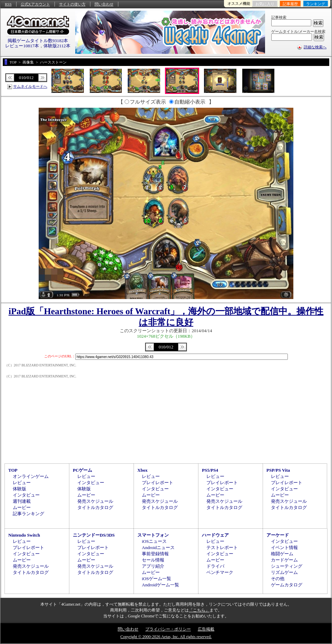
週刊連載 (22, 501)
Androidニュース (158, 547)
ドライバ (215, 566)
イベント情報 (284, 547)
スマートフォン (153, 535)
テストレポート (222, 547)
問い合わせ (104, 4)
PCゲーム (82, 470)
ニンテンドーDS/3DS (94, 535)
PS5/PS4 (210, 470)
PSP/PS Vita (278, 470)
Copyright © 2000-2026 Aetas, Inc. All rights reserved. (166, 637)
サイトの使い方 (72, 4)
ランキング (316, 4)
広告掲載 (206, 629)
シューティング (287, 566)
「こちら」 (199, 610)
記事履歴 (290, 4)
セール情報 (153, 560)
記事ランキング (28, 514)
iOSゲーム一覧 (157, 579)
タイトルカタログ (95, 507)
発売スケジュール (95, 501)
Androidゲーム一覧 (160, 585)
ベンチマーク (220, 572)
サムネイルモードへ (30, 86)
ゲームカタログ (287, 585)
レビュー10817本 (22, 46)
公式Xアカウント (35, 4)
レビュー (22, 483)
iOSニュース (154, 541)
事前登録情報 (155, 554)
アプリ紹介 (153, 566)
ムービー (22, 507)
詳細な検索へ (315, 47)
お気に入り (265, 4)
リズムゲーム (284, 572)
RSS (8, 4)
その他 (278, 579)
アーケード (278, 535)
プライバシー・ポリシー (168, 629)
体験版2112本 (57, 46)
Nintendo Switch (24, 535)
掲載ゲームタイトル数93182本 (38, 41)
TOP (13, 470)
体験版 (19, 489)
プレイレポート (158, 483)
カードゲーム (284, 560)
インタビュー (26, 495)
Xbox (143, 470)
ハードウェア (215, 535)
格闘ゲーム (282, 554)
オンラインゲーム (31, 476)
